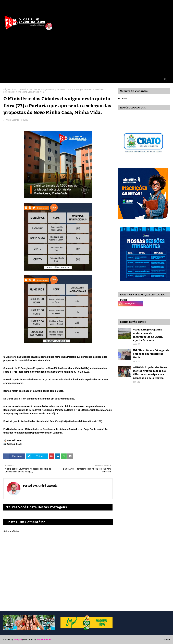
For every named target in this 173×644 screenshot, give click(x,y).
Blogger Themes (44, 639)
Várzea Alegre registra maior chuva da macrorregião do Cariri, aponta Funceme (148, 335)
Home (167, 639)
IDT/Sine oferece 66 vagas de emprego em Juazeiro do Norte (151, 354)
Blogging (18, 639)
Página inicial (10, 90)
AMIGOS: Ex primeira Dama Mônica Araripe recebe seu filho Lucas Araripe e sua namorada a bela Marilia (150, 373)
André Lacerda (12, 120)
